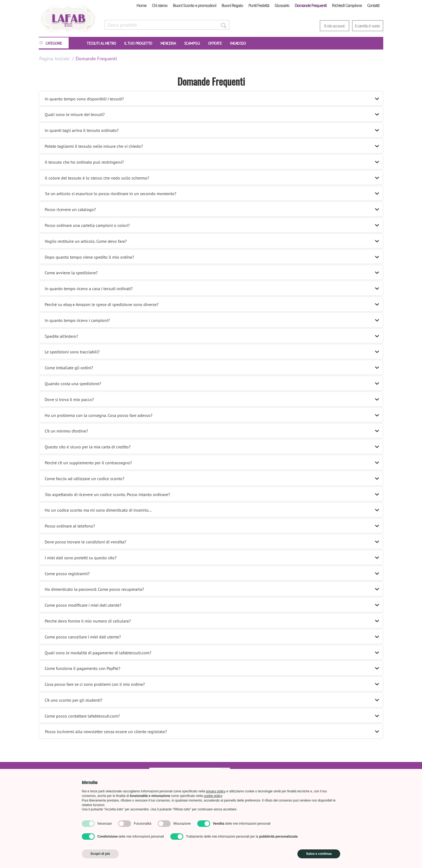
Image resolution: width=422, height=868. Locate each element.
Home (141, 5)
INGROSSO (238, 43)
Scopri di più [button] (100, 854)
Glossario (282, 5)
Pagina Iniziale (54, 59)
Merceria (168, 43)
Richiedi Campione (347, 5)
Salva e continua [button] (319, 854)
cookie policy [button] (213, 796)
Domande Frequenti (311, 5)
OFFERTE (215, 43)
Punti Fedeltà (259, 5)
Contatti (373, 5)
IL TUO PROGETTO (138, 43)
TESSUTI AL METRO (101, 43)
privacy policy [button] (216, 791)
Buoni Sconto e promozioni (194, 5)
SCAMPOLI (192, 43)
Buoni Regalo (232, 5)
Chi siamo (160, 5)
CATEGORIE (54, 43)
